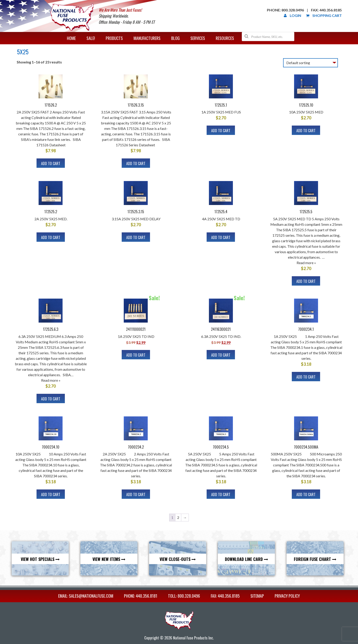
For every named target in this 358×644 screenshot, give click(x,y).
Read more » (306, 263)
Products (114, 38)
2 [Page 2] (178, 517)
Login (292, 15)
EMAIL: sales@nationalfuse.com (86, 596)
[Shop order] (311, 63)
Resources (225, 38)
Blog (175, 38)
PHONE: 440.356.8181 (141, 596)
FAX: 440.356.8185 (225, 596)
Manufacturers (147, 38)
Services (198, 38)
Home (71, 38)
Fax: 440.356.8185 (326, 10)
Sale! (91, 38)
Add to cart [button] (51, 163)
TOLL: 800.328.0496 (184, 596)
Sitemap (257, 596)
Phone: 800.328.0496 (285, 10)
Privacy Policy (287, 596)
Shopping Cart (324, 15)
